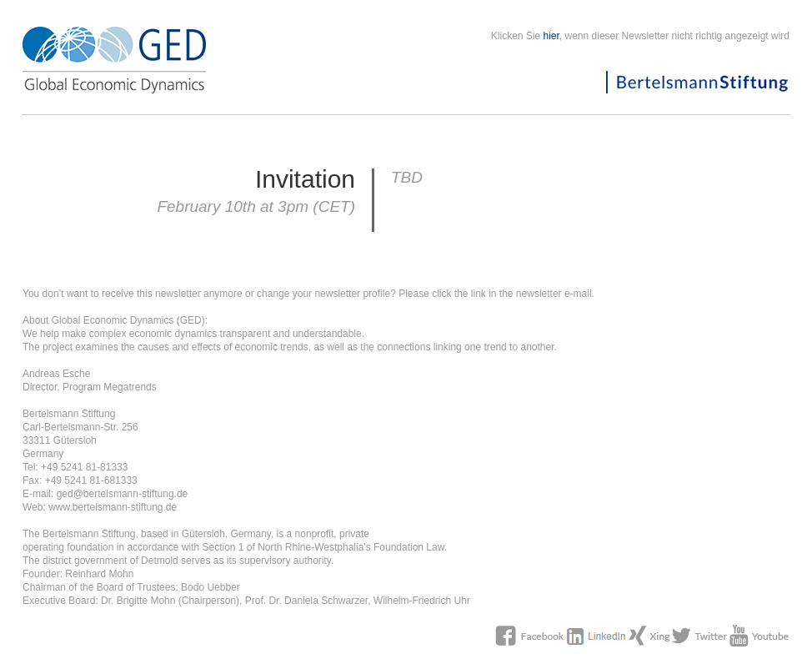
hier (551, 36)
